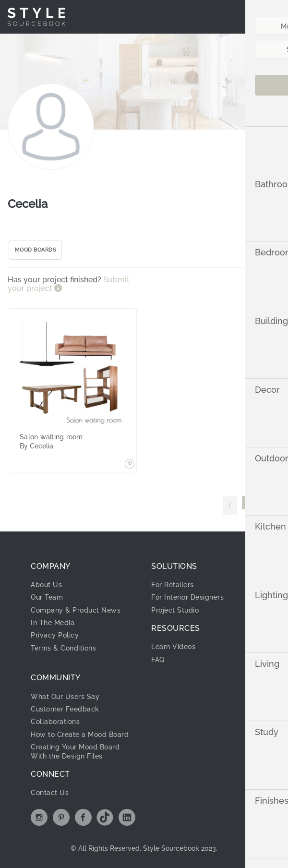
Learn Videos (173, 647)
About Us (46, 585)
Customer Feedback (65, 709)
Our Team (47, 597)
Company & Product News (76, 610)
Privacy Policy (55, 635)
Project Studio (175, 610)
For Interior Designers (187, 597)
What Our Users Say (65, 697)
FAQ (158, 660)
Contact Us (50, 793)
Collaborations (55, 722)
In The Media (53, 623)
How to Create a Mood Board (80, 735)
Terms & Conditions (63, 648)
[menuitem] (256, 17)
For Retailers (173, 585)
